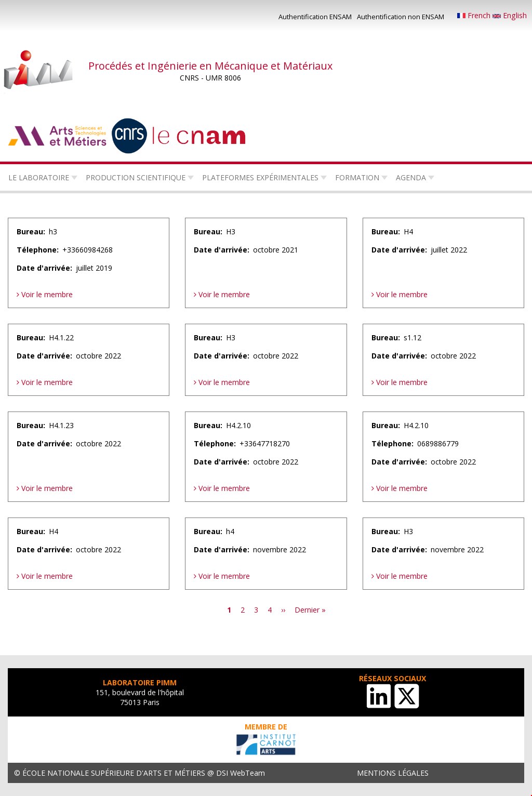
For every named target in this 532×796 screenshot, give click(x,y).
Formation (357, 177)
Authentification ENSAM (315, 17)
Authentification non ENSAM (401, 17)
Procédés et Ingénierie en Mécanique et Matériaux (210, 66)
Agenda (411, 177)
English (510, 15)
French (475, 15)
